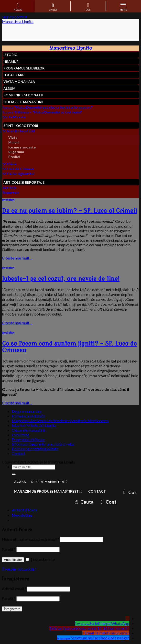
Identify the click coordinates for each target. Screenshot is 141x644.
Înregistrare (12, 609)
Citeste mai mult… (17, 258)
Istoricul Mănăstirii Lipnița (34, 425)
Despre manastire (27, 411)
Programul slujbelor (28, 439)
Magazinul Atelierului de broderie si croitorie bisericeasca (60, 421)
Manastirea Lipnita (18, 21)
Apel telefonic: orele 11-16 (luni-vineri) (95, 628)
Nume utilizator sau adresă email (31, 539)
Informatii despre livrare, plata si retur (43, 444)
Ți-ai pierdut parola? (19, 569)
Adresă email (14, 589)
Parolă (9, 549)
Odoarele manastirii (28, 430)
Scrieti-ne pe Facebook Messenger (100, 638)
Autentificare (13, 560)
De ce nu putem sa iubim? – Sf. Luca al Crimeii (69, 211)
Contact (19, 453)
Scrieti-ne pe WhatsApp (109, 623)
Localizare (20, 435)
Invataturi (8, 200)
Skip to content (15, 17)
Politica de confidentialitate (35, 449)
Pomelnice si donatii (28, 416)
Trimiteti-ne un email (112, 633)
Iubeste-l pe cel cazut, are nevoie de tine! (61, 279)
